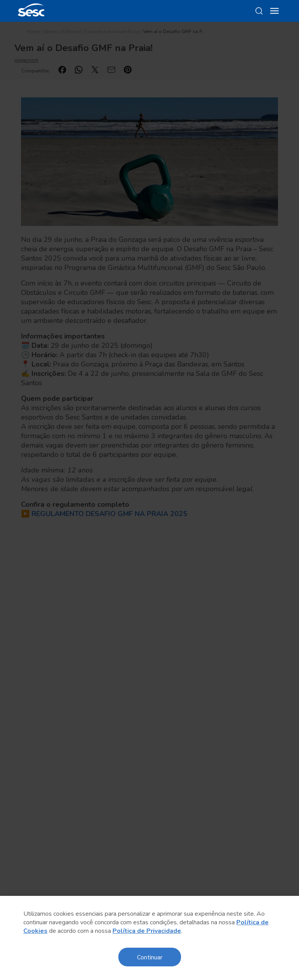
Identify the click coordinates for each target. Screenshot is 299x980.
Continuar (150, 957)
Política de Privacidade (147, 931)
